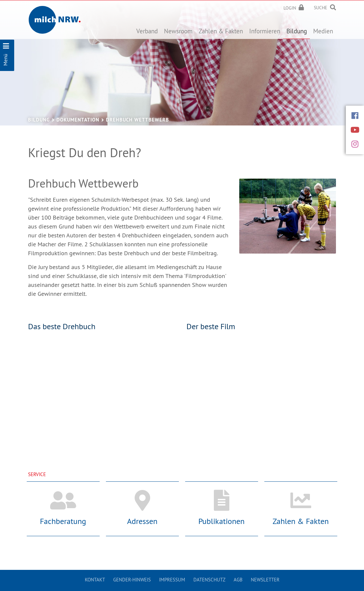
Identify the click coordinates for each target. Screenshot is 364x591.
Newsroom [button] (178, 31)
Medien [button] (323, 31)
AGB (238, 580)
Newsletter (265, 580)
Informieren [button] (265, 31)
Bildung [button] (297, 31)
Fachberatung (63, 521)
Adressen (142, 521)
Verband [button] (147, 31)
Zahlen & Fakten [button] (221, 31)
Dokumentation (78, 120)
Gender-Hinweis (132, 580)
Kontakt (95, 580)
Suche (321, 8)
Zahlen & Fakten (301, 521)
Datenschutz (209, 580)
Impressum (172, 580)
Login (290, 8)
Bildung (39, 120)
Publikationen (221, 521)
